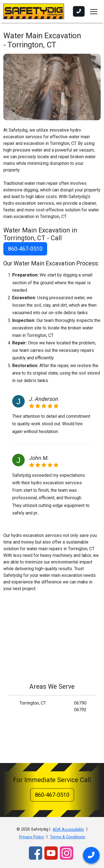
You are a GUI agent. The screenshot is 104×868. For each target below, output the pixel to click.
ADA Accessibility (68, 830)
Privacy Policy (32, 837)
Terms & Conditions (68, 837)
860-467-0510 (25, 249)
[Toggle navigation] (94, 11)
